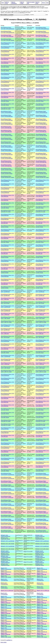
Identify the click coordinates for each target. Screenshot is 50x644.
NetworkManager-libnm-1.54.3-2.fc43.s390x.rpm (42, 238)
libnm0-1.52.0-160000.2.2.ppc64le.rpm (42, 610)
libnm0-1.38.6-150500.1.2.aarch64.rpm (42, 629)
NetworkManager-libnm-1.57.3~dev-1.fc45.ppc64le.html (7, 32)
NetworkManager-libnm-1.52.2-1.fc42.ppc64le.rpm (42, 447)
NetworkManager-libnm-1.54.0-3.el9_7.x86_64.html (7, 337)
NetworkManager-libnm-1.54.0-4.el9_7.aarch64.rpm (42, 291)
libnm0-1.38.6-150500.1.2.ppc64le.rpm (42, 631)
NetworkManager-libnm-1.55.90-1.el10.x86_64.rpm (41, 169)
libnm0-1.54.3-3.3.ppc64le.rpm (40, 584)
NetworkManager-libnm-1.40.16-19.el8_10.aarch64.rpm (42, 489)
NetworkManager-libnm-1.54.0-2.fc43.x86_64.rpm (42, 352)
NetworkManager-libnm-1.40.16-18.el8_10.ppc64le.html (7, 508)
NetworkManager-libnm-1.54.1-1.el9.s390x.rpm (42, 283)
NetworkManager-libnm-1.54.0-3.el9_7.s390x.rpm (42, 333)
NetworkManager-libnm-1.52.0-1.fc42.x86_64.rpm (42, 470)
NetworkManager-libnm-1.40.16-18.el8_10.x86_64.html (7, 516)
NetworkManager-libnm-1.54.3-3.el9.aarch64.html (7, 215)
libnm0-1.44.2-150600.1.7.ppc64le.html (6, 621)
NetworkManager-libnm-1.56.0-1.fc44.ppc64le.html (7, 51)
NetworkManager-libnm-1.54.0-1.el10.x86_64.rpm (42, 409)
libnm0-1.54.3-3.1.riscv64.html (4, 594)
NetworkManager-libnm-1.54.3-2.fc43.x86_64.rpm (42, 242)
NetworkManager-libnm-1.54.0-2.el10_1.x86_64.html (7, 367)
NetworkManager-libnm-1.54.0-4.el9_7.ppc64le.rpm (42, 295)
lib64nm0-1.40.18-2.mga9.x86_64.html (5, 554)
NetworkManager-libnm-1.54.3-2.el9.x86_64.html (7, 257)
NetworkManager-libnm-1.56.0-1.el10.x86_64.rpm (42, 101)
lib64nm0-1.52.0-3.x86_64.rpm (42, 549)
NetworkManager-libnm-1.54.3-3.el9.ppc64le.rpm (42, 219)
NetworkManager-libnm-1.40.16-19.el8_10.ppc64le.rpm (42, 493)
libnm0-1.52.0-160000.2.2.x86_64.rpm (42, 615)
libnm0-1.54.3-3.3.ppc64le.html (4, 584)
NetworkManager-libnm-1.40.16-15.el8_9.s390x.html (7, 527)
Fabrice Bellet (3, 642)
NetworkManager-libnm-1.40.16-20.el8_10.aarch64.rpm (42, 474)
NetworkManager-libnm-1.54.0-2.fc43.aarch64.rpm (42, 341)
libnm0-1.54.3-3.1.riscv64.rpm (40, 594)
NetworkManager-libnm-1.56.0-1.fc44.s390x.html (7, 59)
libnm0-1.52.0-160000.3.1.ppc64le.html (6, 600)
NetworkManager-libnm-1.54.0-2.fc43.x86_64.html (7, 352)
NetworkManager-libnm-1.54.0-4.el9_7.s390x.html (7, 299)
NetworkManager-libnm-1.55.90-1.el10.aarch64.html (7, 146)
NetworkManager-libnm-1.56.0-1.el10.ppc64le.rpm (42, 82)
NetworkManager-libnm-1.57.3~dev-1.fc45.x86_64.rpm (42, 40)
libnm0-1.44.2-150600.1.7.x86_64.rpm (42, 626)
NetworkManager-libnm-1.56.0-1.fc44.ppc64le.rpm (42, 51)
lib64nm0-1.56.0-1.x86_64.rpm (42, 544)
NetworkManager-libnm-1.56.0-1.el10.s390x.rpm (42, 93)
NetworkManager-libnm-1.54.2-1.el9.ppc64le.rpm (42, 264)
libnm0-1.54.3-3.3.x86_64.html (4, 587)
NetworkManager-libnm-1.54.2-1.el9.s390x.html (7, 268)
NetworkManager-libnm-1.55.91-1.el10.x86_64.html (7, 135)
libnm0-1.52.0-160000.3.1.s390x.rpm (41, 602)
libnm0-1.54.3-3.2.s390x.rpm (43, 591)
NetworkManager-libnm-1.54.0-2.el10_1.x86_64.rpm (42, 367)
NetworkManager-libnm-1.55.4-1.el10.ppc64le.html (7, 188)
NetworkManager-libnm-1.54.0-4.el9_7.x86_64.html (7, 303)
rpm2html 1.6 (9, 640)
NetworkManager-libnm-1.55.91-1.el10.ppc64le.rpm (41, 120)
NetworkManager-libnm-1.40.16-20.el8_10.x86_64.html (7, 485)
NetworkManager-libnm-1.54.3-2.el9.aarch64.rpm (42, 245)
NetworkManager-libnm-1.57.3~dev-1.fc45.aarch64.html (7, 28)
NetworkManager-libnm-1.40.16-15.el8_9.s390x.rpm (41, 527)
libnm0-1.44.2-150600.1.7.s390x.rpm (41, 623)
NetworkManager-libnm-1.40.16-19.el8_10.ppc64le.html (7, 493)
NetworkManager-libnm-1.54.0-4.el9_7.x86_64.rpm (42, 303)
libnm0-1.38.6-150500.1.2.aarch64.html (6, 629)
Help (47, 3)
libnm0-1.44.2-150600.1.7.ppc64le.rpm (42, 621)
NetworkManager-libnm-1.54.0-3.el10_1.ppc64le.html (7, 310)
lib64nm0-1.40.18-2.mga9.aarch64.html (5, 552)
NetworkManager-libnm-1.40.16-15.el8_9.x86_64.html (7, 531)
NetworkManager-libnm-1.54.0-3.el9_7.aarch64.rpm (42, 325)
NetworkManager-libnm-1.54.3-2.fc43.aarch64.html (7, 230)
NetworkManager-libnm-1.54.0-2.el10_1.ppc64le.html (7, 360)
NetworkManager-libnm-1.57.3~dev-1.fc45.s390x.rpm (42, 36)
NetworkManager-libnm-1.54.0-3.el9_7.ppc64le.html (7, 329)
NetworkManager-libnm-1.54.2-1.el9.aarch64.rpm (42, 261)
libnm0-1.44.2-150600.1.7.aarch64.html (6, 618)
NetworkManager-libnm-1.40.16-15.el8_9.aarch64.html (7, 520)
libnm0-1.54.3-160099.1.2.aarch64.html (6, 569)
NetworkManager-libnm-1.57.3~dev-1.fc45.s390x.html (7, 36)
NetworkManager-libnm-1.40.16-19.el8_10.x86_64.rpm (42, 501)
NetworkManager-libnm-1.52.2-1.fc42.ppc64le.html (7, 447)
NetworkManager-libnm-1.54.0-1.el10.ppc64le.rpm (42, 386)
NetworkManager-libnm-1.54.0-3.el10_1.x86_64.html (7, 318)
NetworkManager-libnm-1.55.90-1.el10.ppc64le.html (7, 154)
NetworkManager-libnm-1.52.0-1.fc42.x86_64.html (7, 470)
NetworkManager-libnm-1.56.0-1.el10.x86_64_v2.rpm (42, 108)
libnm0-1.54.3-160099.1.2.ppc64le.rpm (42, 571)
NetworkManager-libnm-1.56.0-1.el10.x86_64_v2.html (7, 108)
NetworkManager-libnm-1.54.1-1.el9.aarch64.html (7, 276)
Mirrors (44, 3)
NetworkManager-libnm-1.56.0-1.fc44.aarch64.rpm (42, 43)
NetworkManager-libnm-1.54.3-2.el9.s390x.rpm (42, 253)
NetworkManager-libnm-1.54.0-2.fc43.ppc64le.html (7, 344)
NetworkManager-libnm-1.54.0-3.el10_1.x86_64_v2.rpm (42, 322)
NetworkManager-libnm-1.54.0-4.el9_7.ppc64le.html (7, 295)
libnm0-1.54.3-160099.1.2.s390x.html (6, 574)
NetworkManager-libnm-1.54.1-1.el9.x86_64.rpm (42, 287)
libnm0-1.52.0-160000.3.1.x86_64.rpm (42, 605)
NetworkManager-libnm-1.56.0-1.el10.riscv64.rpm (42, 89)
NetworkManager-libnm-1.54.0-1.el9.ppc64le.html (7, 432)
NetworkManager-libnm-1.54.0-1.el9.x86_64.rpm (42, 440)
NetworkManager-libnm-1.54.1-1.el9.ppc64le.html (7, 280)
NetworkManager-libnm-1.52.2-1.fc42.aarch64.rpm (42, 444)
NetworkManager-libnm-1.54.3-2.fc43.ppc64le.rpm (42, 234)
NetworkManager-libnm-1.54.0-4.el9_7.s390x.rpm (42, 299)
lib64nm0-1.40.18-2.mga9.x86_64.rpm (39, 554)
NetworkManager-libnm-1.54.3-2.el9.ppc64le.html (7, 249)
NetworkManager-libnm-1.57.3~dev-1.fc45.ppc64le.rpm (42, 32)
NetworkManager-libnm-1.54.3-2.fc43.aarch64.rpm (42, 230)
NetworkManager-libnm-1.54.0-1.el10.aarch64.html (7, 375)
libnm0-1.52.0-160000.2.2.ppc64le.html (6, 610)
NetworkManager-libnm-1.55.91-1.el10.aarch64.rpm (41, 112)
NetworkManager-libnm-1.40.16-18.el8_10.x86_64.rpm (42, 516)
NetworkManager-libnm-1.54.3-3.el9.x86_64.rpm (42, 226)
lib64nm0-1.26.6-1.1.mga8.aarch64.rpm (40, 557)
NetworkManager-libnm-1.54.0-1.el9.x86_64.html (7, 440)
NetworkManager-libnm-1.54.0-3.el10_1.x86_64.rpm (42, 318)
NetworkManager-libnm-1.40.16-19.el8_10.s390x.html (7, 497)
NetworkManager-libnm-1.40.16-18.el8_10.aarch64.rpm (42, 505)
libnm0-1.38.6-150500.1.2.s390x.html (6, 634)
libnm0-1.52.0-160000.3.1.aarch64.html (6, 597)
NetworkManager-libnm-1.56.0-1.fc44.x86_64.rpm (42, 66)
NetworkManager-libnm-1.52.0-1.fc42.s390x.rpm (42, 466)
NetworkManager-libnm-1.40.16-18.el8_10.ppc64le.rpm (42, 508)
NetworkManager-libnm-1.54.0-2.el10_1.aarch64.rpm (42, 356)
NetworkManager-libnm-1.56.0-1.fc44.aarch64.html (7, 43)
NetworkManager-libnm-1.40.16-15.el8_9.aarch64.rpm (42, 520)
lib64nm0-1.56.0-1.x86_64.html (7, 544)
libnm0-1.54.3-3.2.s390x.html (7, 591)
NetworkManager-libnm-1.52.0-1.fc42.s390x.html (7, 466)
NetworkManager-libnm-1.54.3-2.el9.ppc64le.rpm (42, 249)
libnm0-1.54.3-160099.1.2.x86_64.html (6, 576)
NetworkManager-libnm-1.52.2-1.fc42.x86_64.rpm (42, 455)
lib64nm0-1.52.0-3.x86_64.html (7, 549)
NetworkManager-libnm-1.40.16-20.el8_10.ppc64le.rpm (42, 478)
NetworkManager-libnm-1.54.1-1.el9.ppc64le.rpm (42, 280)
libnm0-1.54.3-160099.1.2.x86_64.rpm (42, 576)
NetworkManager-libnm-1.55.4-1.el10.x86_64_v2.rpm (42, 211)
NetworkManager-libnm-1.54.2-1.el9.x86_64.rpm (42, 272)
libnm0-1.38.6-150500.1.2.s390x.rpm (41, 634)
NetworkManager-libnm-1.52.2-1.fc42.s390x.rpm (42, 451)
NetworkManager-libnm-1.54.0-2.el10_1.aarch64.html (7, 356)
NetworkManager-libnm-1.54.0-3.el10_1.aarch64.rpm (42, 306)
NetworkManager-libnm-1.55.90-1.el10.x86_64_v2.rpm (42, 177)
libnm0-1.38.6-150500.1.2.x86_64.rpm (42, 636)
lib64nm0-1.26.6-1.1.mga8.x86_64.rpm (40, 559)
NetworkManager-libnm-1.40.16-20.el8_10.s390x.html (7, 482)
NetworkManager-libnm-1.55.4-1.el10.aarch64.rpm (42, 181)
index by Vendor (22, 3)
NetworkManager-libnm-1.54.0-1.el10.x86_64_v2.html (7, 421)
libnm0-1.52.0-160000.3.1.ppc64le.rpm (42, 600)
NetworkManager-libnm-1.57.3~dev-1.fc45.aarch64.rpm (42, 28)
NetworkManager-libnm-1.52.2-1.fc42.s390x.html (7, 451)
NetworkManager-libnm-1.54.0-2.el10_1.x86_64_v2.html (7, 371)
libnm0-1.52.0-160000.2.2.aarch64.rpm (42, 607)
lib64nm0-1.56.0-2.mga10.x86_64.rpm (40, 538)
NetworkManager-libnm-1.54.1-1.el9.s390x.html (7, 283)
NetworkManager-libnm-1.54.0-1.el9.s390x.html (7, 436)
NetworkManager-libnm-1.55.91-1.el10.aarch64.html (7, 112)
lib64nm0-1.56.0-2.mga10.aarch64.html (5, 536)
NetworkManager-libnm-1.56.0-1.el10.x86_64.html (7, 101)
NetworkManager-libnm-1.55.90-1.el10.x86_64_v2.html (7, 177)
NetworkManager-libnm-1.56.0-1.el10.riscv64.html (7, 89)
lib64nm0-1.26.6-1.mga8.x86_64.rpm (39, 565)
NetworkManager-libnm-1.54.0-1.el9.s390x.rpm (42, 436)
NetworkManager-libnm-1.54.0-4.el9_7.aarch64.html (7, 291)
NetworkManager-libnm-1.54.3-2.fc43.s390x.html (7, 238)
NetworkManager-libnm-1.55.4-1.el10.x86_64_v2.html (7, 211)
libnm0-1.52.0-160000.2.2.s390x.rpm (41, 613)
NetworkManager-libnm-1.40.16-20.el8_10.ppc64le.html (7, 478)
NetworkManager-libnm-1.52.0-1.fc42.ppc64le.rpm (42, 463)
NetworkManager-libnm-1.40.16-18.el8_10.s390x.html (7, 512)
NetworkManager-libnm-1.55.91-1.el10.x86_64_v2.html (7, 142)
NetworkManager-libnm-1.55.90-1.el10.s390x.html (6, 162)
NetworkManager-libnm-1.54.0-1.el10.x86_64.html (7, 409)
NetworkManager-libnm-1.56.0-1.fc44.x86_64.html (7, 66)
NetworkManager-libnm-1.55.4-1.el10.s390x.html (7, 196)
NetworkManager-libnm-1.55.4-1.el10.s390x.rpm (42, 196)
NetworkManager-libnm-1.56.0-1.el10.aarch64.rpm (42, 74)
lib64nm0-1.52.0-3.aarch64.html (8, 546)
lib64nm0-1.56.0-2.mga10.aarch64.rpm (40, 536)
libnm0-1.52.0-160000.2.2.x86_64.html (6, 615)
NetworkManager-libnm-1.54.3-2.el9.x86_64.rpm (42, 257)
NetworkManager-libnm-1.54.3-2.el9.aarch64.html (7, 245)
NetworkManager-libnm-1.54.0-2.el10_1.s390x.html (7, 364)
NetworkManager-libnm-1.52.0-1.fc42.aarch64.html (7, 459)
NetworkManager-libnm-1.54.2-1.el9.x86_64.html (7, 272)
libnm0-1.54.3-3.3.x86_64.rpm (40, 587)
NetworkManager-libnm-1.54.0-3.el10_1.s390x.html (7, 314)
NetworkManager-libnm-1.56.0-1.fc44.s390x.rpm (42, 59)
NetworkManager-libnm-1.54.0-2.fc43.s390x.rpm (42, 348)
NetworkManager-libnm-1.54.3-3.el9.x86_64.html (7, 226)
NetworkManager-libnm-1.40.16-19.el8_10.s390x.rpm (42, 497)
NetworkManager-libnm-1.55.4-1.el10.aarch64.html (7, 181)
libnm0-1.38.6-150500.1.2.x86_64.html (6, 636)
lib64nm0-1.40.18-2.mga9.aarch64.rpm (40, 552)
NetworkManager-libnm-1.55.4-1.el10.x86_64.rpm (42, 203)
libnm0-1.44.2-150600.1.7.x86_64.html (6, 626)
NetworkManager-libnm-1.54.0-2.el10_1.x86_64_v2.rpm (42, 371)
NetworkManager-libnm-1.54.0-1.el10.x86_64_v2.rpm (42, 421)
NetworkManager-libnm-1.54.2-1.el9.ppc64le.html (7, 264)
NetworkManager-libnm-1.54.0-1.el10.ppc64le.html (7, 386)
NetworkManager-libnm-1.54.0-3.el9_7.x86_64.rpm (42, 337)
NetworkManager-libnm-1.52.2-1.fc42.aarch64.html (7, 444)
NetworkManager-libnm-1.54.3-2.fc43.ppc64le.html (7, 234)
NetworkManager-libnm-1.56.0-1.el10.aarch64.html (7, 74)
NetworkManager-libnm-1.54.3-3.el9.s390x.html (7, 223)
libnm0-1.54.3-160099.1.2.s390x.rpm (41, 574)
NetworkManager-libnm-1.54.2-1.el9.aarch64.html (7, 261)
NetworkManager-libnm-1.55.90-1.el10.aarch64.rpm (41, 146)
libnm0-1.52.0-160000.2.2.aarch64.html (6, 607)
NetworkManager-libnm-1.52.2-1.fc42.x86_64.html (7, 455)
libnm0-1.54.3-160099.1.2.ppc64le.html (6, 571)
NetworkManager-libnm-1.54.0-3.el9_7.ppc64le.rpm (42, 329)
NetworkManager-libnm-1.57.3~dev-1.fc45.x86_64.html (7, 40)
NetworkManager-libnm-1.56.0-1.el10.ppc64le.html (7, 82)
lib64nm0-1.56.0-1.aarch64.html (8, 541)
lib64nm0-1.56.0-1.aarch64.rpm (42, 541)
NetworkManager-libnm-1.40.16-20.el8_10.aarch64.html (7, 474)
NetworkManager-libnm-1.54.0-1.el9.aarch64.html (7, 428)
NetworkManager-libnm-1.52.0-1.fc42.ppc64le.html (7, 463)
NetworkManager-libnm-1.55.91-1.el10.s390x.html (6, 127)
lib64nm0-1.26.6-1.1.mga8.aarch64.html (6, 557)
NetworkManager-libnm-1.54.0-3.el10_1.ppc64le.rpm (42, 310)
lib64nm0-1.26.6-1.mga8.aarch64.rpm (40, 562)
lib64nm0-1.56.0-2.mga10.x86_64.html (5, 538)
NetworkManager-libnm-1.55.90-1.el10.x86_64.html (7, 169)
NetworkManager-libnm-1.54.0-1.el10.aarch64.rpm (42, 375)
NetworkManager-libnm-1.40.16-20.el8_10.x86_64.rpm (42, 485)
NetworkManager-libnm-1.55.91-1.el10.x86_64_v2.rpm (42, 142)
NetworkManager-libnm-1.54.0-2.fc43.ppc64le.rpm (42, 344)
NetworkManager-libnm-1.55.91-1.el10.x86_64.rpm (41, 135)
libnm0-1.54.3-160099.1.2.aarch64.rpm (42, 569)
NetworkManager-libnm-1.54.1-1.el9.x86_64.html (7, 287)
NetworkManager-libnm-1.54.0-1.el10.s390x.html (7, 398)
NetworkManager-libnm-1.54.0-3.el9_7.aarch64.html (7, 325)
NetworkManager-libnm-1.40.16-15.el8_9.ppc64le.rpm (42, 524)
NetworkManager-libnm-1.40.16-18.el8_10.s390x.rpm (42, 512)
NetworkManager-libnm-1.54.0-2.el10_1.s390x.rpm (42, 364)
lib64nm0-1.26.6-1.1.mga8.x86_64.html (5, 559)
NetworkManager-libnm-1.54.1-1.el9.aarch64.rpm (42, 276)
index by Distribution (14, 3)
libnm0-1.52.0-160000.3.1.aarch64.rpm (42, 597)
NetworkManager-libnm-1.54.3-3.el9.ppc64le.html (7, 219)
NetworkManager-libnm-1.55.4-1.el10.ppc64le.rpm (42, 188)
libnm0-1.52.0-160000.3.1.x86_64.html (6, 605)
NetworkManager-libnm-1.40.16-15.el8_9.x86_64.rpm (42, 531)
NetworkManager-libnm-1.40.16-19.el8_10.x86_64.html (7, 501)
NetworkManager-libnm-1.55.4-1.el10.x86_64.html (7, 203)
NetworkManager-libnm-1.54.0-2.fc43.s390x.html (7, 348)
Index (3, 3)
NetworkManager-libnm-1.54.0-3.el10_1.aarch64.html (7, 306)
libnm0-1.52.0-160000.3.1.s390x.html (6, 602)
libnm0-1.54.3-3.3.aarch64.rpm (40, 580)
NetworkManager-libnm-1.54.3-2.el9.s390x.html (7, 253)
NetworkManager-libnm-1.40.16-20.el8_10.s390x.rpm (42, 482)
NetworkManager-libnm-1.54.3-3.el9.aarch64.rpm (42, 215)
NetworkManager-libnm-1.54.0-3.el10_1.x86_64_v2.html (7, 322)
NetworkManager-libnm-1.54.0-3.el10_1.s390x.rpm (42, 314)
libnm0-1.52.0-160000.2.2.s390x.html (6, 613)
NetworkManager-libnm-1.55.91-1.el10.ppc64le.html (7, 120)
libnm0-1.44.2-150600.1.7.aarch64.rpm (42, 618)
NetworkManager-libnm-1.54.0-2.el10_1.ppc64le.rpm (42, 360)
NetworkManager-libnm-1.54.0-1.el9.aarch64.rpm (42, 428)
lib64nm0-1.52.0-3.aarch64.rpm (42, 546)
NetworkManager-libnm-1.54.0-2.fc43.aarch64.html (7, 341)
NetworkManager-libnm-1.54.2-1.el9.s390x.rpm (42, 268)
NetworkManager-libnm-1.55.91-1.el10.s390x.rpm (41, 127)
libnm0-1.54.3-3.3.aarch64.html (4, 580)
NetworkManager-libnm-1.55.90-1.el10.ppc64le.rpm (41, 154)
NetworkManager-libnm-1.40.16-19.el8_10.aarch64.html (7, 489)
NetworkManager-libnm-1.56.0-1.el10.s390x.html (7, 93)
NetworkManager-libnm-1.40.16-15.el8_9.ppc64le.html (7, 524)
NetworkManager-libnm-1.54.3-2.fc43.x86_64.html (7, 242)
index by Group (7, 3)
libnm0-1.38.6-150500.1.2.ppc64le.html (6, 631)
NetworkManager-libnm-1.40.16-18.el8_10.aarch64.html (7, 505)
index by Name (38, 3)
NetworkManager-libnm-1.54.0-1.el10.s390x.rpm (42, 398)
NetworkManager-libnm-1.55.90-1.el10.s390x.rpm (41, 162)
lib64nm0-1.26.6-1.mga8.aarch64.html (5, 562)
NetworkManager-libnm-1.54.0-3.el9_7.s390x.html (7, 333)
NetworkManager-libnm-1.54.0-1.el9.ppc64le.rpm (42, 432)
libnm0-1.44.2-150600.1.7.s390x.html (6, 623)
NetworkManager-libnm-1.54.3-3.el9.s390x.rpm (42, 223)
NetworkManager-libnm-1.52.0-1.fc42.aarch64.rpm (42, 459)
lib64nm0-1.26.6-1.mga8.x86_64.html (5, 565)
